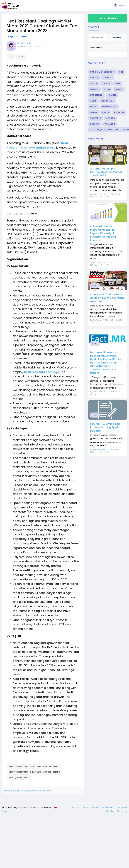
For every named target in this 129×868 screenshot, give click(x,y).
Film (118, 83)
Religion (119, 112)
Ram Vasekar (25, 43)
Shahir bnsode (99, 392)
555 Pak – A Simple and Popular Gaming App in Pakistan (105, 427)
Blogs (10, 37)
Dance (94, 83)
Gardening (96, 95)
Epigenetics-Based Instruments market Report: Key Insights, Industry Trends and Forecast (103, 233)
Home (93, 101)
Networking (109, 107)
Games (119, 89)
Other (24, 37)
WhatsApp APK (99, 449)
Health (112, 95)
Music (94, 107)
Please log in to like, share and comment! (28, 791)
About (76, 807)
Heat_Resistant (19, 778)
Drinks (106, 83)
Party (106, 112)
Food (107, 89)
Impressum (108, 807)
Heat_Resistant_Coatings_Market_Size (33, 766)
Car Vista (97, 320)
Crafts (108, 78)
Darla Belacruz (99, 262)
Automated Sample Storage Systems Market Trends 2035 (106, 172)
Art (121, 72)
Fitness (94, 89)
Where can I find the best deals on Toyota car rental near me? (107, 298)
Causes (94, 78)
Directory (122, 811)
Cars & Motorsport (102, 72)
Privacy (95, 807)
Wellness (110, 124)
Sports (111, 118)
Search (117, 38)
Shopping (96, 118)
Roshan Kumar (99, 194)
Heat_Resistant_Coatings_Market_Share (35, 772)
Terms (85, 807)
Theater (95, 124)
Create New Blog (107, 18)
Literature (107, 101)
